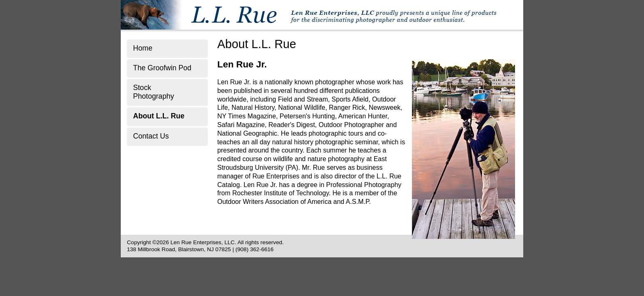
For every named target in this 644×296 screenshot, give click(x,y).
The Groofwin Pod (162, 68)
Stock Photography (154, 92)
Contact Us (151, 136)
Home (143, 48)
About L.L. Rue (159, 116)
